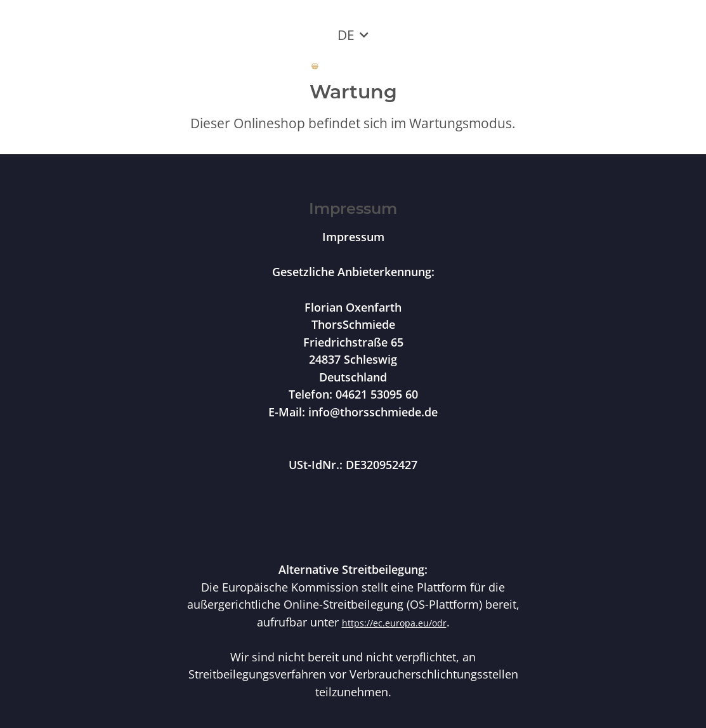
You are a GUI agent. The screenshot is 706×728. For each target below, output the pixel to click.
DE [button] (346, 35)
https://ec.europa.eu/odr (394, 623)
